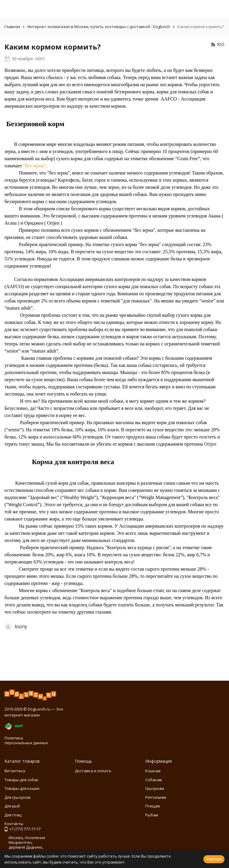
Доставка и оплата (93, 771)
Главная (12, 27)
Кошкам (153, 771)
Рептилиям (156, 797)
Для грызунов (17, 797)
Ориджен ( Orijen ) (43, 223)
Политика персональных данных (26, 740)
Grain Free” (189, 159)
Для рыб (12, 806)
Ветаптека (15, 771)
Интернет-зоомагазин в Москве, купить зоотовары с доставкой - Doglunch (99, 27)
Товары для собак (21, 780)
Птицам (153, 806)
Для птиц (13, 815)
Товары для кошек (22, 788)
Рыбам (152, 815)
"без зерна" (35, 166)
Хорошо (214, 859)
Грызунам (155, 788)
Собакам (154, 780)
